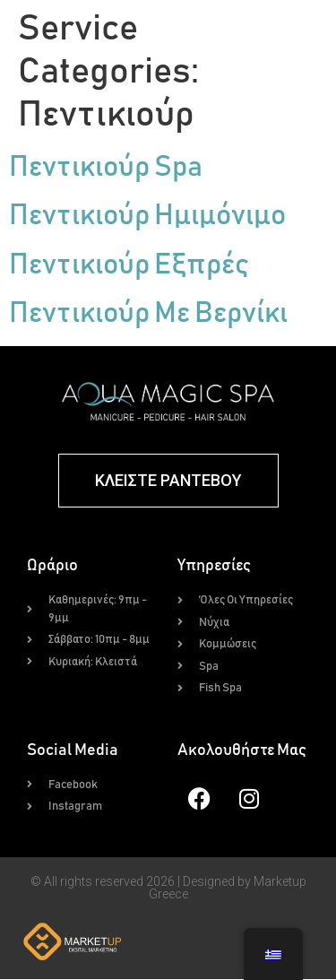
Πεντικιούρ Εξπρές (129, 266)
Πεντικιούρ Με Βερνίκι (148, 315)
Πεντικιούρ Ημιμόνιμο (147, 218)
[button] (253, 34)
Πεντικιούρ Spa (106, 169)
